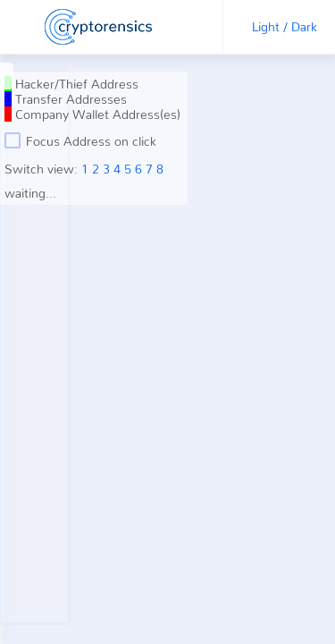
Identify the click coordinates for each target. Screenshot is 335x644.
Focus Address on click (80, 140)
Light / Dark (285, 26)
